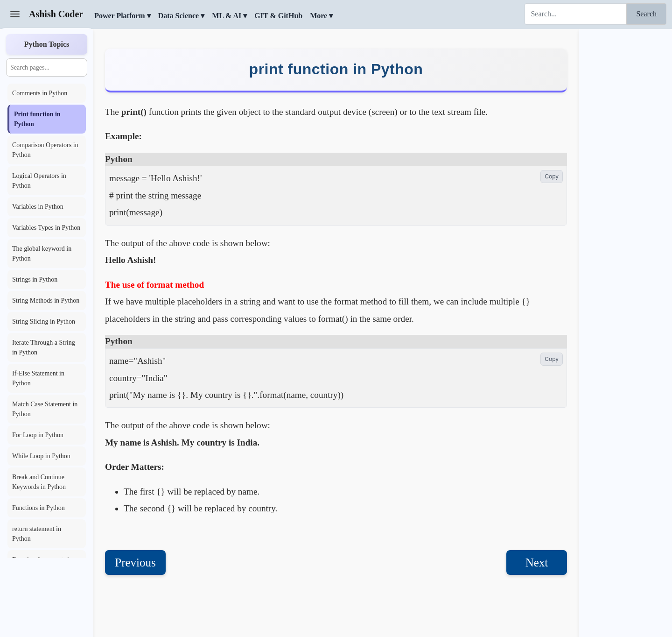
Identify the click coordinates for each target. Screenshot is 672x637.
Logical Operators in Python (39, 181)
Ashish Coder (56, 14)
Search (646, 14)
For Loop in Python (38, 435)
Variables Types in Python (46, 228)
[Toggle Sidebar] (15, 14)
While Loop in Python (41, 456)
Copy (552, 176)
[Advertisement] (625, 170)
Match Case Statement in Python (45, 409)
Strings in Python (35, 280)
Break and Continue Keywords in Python (39, 482)
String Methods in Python (46, 301)
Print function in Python (37, 119)
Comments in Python (40, 93)
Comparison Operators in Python (45, 150)
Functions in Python (38, 508)
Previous (135, 563)
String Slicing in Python (44, 322)
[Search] (575, 14)
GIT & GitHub (278, 16)
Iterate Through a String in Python (44, 347)
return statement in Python (37, 534)
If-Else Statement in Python (38, 378)
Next (537, 563)
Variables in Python (38, 207)
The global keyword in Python (42, 254)
